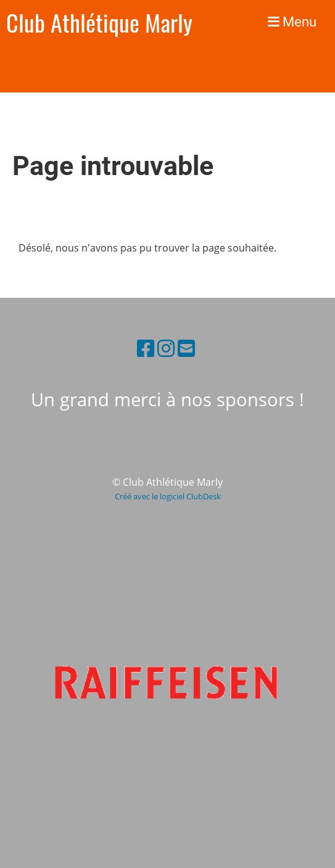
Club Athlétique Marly (99, 23)
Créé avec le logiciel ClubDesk (168, 496)
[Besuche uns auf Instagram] (166, 348)
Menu (292, 22)
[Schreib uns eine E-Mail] (186, 348)
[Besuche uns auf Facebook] (146, 348)
